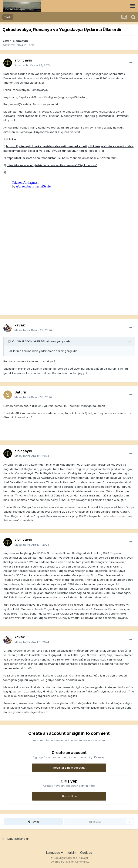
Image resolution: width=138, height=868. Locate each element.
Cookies (86, 853)
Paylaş (34, 822)
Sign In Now (69, 796)
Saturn (20, 392)
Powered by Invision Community (69, 862)
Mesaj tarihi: (33, 330)
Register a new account (69, 768)
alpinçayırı (21, 41)
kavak (20, 325)
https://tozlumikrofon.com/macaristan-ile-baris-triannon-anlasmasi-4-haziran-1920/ (63, 158)
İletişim (71, 853)
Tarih (31, 45)
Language (54, 853)
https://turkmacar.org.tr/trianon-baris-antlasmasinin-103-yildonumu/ (52, 165)
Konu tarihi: (33, 65)
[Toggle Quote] (10, 341)
